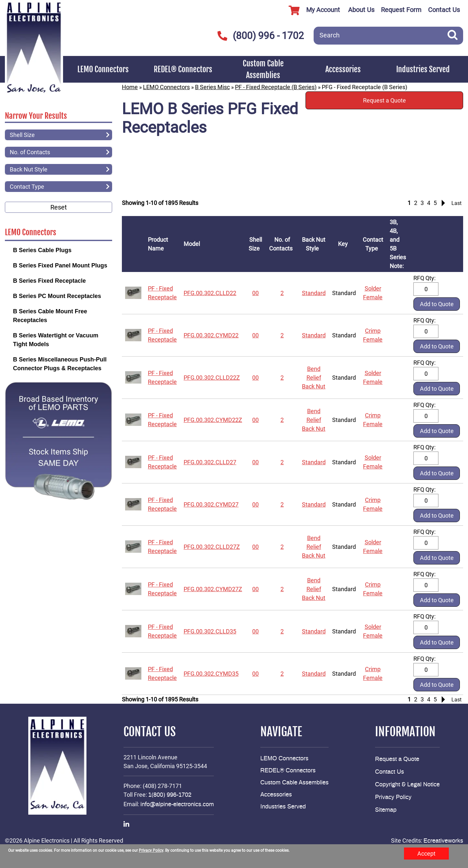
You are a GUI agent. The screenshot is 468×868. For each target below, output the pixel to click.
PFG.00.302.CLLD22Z (212, 378)
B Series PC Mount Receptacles (57, 296)
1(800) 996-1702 (170, 795)
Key (344, 244)
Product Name (158, 244)
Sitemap (386, 810)
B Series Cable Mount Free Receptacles (50, 316)
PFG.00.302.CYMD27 (211, 504)
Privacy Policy (393, 797)
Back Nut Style (314, 244)
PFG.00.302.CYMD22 (211, 335)
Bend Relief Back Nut (314, 378)
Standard (314, 293)
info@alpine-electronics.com (177, 805)
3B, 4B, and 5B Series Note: (398, 244)
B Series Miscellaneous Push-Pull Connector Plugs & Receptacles (60, 364)
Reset (59, 207)
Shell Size (255, 244)
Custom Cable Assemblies (263, 69)
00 (255, 293)
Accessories (343, 69)
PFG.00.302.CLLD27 (210, 462)
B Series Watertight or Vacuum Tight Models (56, 340)
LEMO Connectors (103, 69)
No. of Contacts (282, 244)
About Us (361, 10)
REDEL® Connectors (183, 69)
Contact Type (373, 244)
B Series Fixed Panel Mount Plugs (60, 265)
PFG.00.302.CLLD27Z (212, 547)
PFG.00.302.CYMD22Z (213, 420)
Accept (426, 854)
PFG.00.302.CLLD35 (210, 631)
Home (130, 87)
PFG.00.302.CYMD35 (211, 674)
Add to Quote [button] (437, 304)
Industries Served (423, 69)
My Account (312, 10)
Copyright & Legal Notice (407, 785)
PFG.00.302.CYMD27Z (213, 589)
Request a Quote (384, 100)
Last (456, 203)
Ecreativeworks (443, 841)
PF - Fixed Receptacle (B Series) (276, 87)
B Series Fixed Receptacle (49, 281)
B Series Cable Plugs (42, 250)
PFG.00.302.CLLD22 (210, 293)
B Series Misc (212, 87)
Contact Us (444, 10)
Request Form (401, 10)
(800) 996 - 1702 (261, 36)
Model (193, 244)
